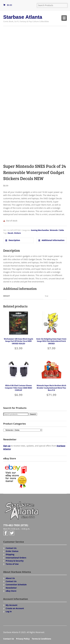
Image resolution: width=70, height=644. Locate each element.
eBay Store (11, 591)
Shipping (10, 554)
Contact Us (11, 548)
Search (33, 414)
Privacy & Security (15, 561)
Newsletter (11, 588)
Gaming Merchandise (40, 230)
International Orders (16, 558)
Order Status (12, 551)
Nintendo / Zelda (57, 230)
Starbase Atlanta (23, 17)
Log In (9, 611)
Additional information (53, 240)
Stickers (18, 233)
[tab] (18, 240)
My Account (11, 605)
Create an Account (15, 608)
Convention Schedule (16, 585)
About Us (10, 578)
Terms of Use (12, 564)
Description (14, 240)
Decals (10, 233)
